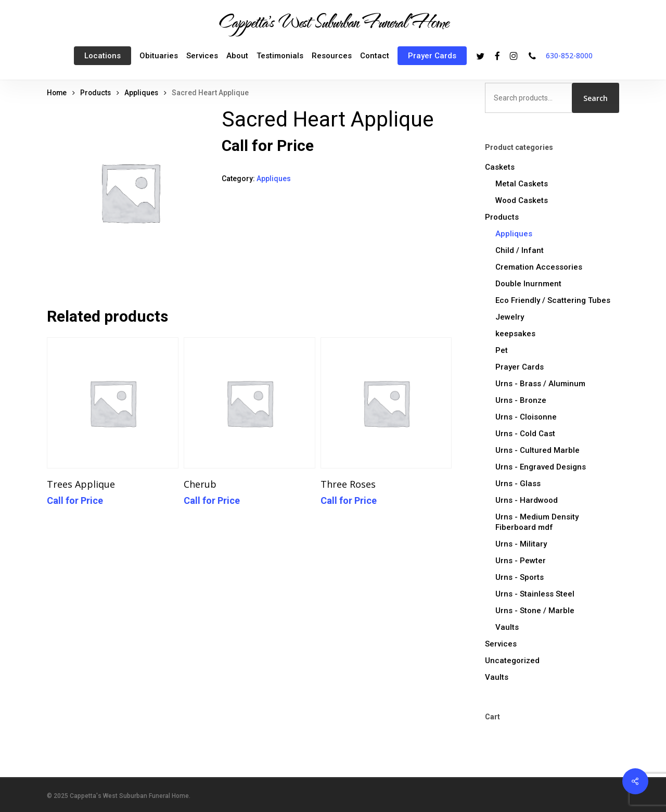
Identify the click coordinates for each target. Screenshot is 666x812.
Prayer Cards (520, 367)
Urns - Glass (518, 484)
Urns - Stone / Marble (535, 611)
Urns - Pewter (521, 561)
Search (595, 98)
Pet (502, 350)
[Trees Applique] (113, 403)
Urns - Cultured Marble (537, 450)
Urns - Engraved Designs (541, 467)
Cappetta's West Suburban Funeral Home (333, 21)
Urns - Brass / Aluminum (540, 384)
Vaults (507, 627)
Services (501, 644)
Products (95, 93)
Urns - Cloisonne (526, 417)
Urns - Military (521, 544)
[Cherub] (249, 403)
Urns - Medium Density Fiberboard (537, 522)
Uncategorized (512, 661)
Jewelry (510, 317)
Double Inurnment (528, 284)
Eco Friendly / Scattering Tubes (553, 300)
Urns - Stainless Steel (535, 594)
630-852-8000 (569, 55)
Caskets (500, 167)
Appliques (141, 93)
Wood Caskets (522, 200)
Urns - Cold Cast (525, 434)
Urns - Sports (520, 577)
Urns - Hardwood (527, 500)
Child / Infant (520, 250)
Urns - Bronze (521, 400)
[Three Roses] (386, 403)
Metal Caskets (522, 184)
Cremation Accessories (539, 267)
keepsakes (515, 334)
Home (57, 93)
